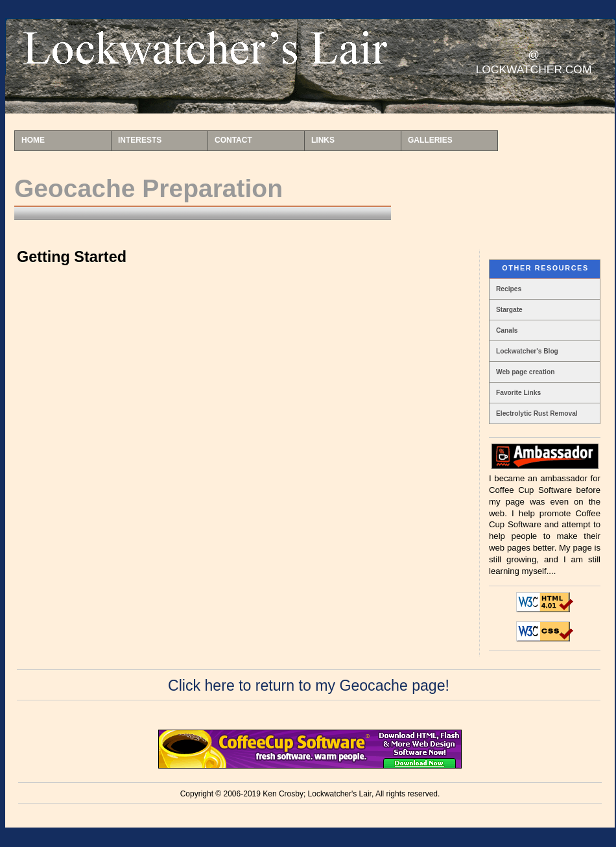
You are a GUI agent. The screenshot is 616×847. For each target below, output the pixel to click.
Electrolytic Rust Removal (537, 413)
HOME (33, 140)
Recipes (509, 289)
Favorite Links (518, 393)
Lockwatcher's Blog (527, 351)
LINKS (323, 140)
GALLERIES (430, 140)
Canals (507, 330)
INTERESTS (140, 140)
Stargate (509, 310)
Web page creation (525, 372)
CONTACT (233, 140)
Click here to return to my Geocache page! (309, 686)
